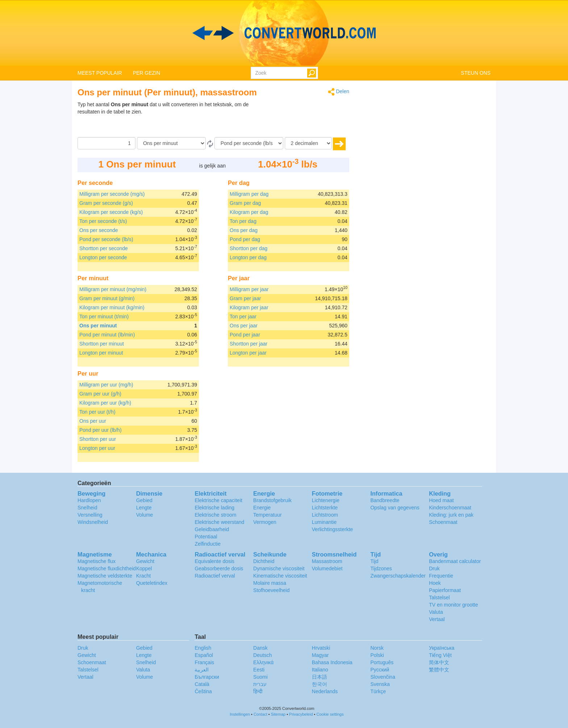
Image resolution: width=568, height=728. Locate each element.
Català (202, 684)
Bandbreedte (385, 500)
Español (204, 655)
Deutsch (262, 655)
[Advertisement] (304, 119)
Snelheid (87, 508)
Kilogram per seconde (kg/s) (111, 212)
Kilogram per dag (249, 212)
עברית (260, 684)
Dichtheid (264, 561)
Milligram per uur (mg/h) (106, 385)
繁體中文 (439, 670)
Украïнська (442, 648)
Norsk (377, 648)
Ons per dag (244, 230)
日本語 (319, 677)
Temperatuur (268, 515)
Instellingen (240, 714)
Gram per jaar (245, 298)
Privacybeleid (301, 714)
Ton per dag (243, 221)
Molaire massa (270, 583)
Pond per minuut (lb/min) (107, 335)
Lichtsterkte (325, 508)
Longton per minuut (101, 353)
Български (207, 677)
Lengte (144, 508)
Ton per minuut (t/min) (104, 317)
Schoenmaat (443, 522)
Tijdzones (381, 568)
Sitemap (278, 714)
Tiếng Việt (440, 655)
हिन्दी (258, 691)
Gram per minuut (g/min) (107, 298)
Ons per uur (93, 421)
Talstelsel (439, 597)
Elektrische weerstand (219, 522)
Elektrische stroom (215, 515)
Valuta (436, 612)
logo (284, 33)
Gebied (144, 500)
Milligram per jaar (249, 289)
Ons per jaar (244, 326)
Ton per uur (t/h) (97, 412)
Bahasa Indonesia (332, 662)
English (203, 648)
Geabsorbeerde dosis (219, 568)
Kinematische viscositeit (280, 576)
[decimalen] (308, 143)
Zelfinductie (208, 544)
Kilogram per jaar (249, 307)
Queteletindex (152, 583)
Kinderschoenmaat (450, 508)
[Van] (171, 143)
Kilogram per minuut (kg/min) (112, 307)
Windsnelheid (93, 522)
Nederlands (325, 691)
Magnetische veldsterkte (105, 576)
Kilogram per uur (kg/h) (105, 403)
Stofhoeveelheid (271, 590)
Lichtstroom (325, 515)
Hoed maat (441, 500)
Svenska (380, 684)
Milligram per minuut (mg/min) (113, 289)
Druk (434, 568)
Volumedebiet (327, 568)
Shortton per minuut (102, 344)
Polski (377, 655)
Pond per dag (245, 239)
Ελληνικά (263, 662)
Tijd (374, 561)
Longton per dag (248, 257)
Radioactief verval (215, 576)
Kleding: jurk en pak (451, 515)
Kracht (143, 576)
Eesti (259, 670)
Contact (260, 714)
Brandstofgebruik (272, 500)
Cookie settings (330, 714)
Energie (262, 508)
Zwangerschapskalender (398, 576)
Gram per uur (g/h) (100, 394)
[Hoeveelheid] (106, 143)
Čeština (203, 691)
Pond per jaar (245, 335)
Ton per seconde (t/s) (103, 221)
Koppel (144, 568)
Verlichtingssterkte (333, 529)
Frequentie (441, 576)
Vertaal (437, 619)
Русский (380, 670)
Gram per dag (245, 203)
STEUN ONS (476, 73)
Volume (145, 515)
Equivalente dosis (214, 561)
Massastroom (327, 561)
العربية (202, 670)
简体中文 (439, 662)
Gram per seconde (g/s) (106, 203)
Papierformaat (445, 590)
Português (382, 662)
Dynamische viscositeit (279, 568)
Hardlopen (89, 500)
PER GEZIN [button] (147, 73)
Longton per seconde (103, 257)
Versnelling (90, 515)
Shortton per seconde (104, 248)
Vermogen (265, 522)
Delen (339, 92)
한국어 (319, 684)
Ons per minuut (98, 326)
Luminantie (324, 522)
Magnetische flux (97, 561)
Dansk (260, 648)
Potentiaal (206, 537)
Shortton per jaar (248, 344)
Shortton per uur (98, 439)
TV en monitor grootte (453, 605)
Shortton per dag (248, 248)
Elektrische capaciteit (218, 500)
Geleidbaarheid (212, 529)
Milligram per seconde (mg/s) (112, 194)
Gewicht (145, 561)
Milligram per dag (249, 194)
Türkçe (378, 691)
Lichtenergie (326, 500)
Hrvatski (321, 648)
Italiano (320, 670)
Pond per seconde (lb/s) (106, 239)
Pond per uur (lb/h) (101, 430)
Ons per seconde (99, 230)
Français (204, 662)
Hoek (435, 583)
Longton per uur (97, 448)
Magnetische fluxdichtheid (107, 568)
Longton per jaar (248, 353)
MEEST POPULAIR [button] (100, 73)
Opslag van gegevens (395, 508)
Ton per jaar (243, 317)
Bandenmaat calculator (455, 561)
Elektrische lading (214, 508)
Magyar (320, 655)
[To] (249, 143)
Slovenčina (383, 677)
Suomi (260, 677)
